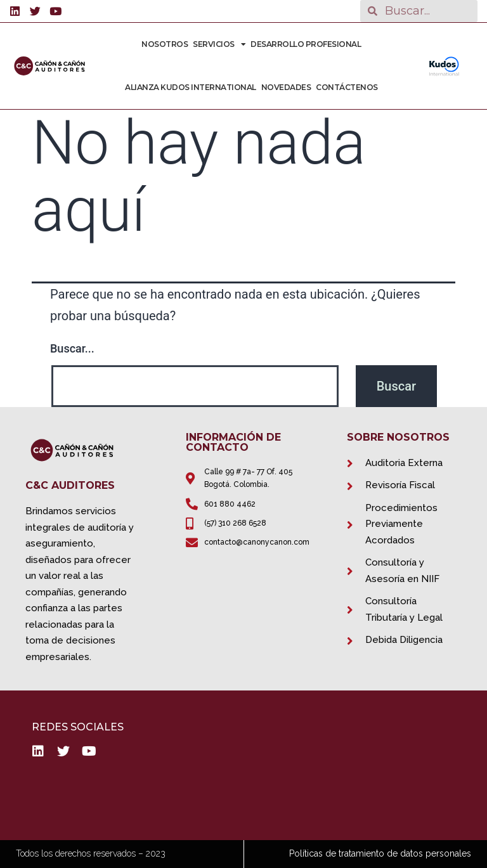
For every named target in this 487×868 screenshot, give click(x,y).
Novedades (286, 87)
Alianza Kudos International (191, 87)
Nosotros (165, 44)
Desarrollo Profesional (306, 44)
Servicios (219, 44)
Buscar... (72, 348)
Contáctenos (347, 87)
